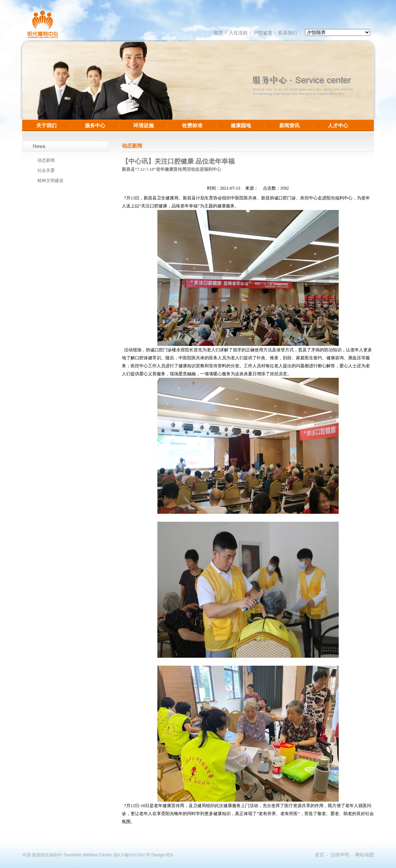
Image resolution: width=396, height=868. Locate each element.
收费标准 (192, 125)
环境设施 (144, 125)
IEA (170, 855)
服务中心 (95, 125)
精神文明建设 (50, 181)
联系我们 (288, 33)
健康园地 (241, 125)
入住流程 (238, 33)
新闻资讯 (289, 125)
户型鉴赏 (263, 33)
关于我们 (46, 125)
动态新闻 (46, 160)
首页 (218, 33)
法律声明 (340, 855)
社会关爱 (46, 170)
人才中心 (338, 125)
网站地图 (364, 855)
